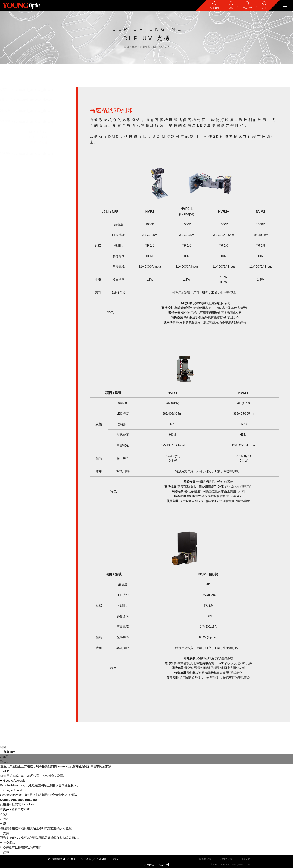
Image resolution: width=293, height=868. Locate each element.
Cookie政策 (226, 859)
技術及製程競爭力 (55, 859)
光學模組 (10, 153)
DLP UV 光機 (161, 47)
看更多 (5, 809)
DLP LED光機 (44, 137)
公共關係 (86, 859)
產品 (135, 47)
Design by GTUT (241, 864)
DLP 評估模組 (44, 132)
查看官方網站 (21, 809)
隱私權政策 (205, 859)
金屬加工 (10, 100)
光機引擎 (145, 47)
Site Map (245, 859)
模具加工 (10, 89)
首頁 (127, 47)
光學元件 (10, 110)
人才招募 (101, 859)
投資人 (115, 859)
